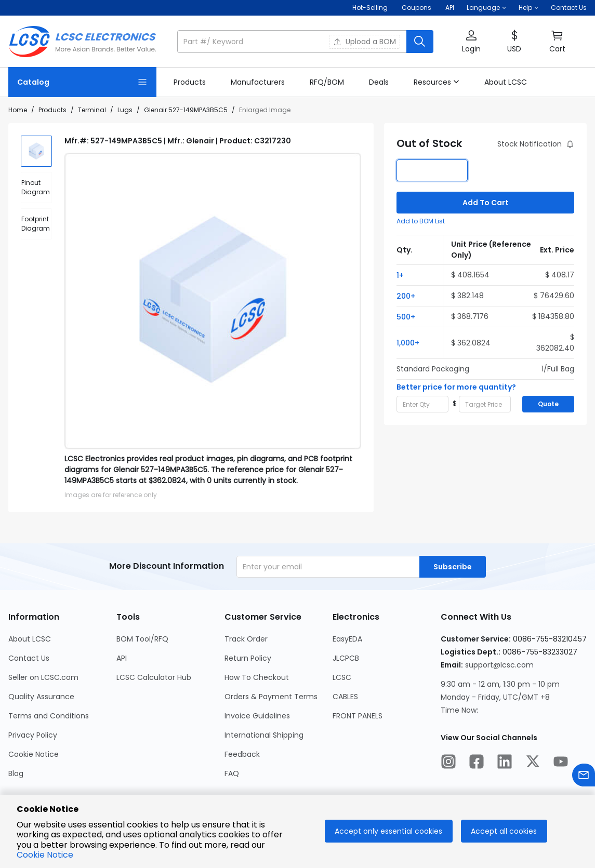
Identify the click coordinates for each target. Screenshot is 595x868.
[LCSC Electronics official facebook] (477, 763)
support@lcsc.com (499, 665)
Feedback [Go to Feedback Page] (242, 754)
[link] (190, 82)
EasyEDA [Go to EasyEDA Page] (347, 639)
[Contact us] (584, 777)
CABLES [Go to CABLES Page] (345, 697)
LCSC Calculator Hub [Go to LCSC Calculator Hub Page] (154, 677)
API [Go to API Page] (122, 658)
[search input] (293, 42)
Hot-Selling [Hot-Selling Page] (371, 8)
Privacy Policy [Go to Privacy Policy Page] (33, 735)
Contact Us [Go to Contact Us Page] (29, 658)
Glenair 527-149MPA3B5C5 (186, 110)
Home (18, 110)
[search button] (420, 42)
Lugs (125, 110)
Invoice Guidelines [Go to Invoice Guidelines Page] (257, 716)
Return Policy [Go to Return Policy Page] (248, 658)
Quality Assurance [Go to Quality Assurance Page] (41, 697)
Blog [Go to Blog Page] (16, 773)
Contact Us (569, 8)
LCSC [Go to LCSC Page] (342, 677)
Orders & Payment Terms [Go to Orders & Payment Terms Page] (271, 697)
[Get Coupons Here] (416, 8)
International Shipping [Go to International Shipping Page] (264, 735)
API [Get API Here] (450, 8)
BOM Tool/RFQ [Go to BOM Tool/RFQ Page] (142, 639)
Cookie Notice (45, 855)
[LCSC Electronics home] (82, 42)
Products (52, 110)
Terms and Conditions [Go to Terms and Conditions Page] (49, 716)
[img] (36, 151)
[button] (486, 8)
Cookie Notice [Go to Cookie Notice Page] (34, 754)
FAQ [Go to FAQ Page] (232, 773)
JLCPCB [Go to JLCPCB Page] (346, 658)
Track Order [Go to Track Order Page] (246, 639)
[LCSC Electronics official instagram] (448, 763)
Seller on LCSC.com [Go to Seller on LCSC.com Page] (43, 677)
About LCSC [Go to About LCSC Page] (30, 639)
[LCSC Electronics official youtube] (561, 763)
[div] (36, 188)
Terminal (92, 110)
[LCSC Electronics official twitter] (533, 763)
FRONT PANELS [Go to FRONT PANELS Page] (358, 716)
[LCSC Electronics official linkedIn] (505, 763)
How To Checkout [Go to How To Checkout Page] (257, 677)
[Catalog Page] (82, 82)
